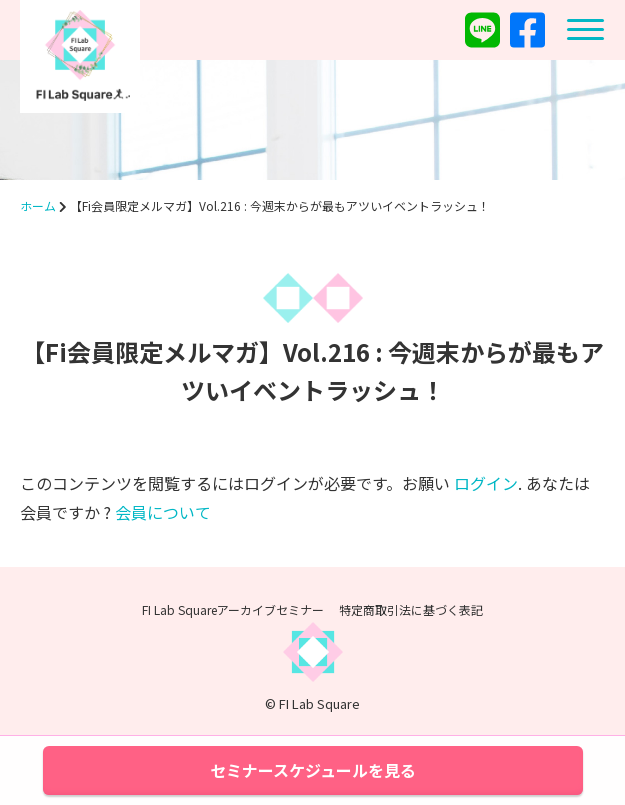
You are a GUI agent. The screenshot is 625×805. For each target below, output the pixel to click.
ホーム (38, 205)
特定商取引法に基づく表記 (411, 609)
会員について (163, 512)
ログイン (486, 483)
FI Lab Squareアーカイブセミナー (233, 609)
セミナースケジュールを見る (313, 770)
